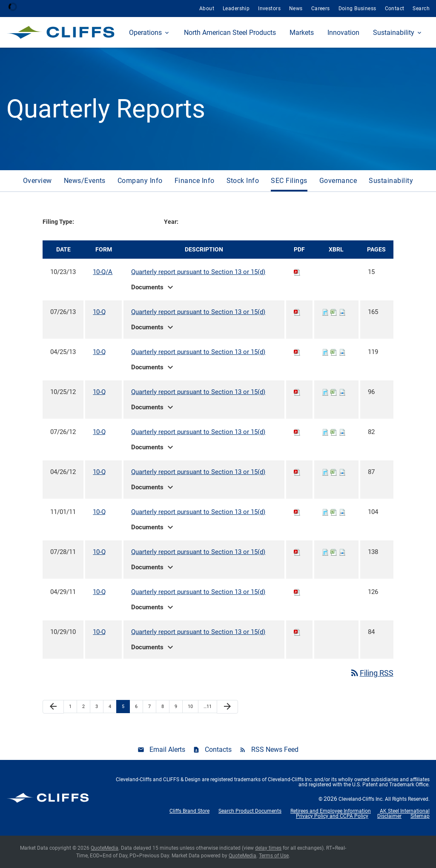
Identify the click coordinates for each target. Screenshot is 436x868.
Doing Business (357, 9)
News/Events (85, 181)
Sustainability (394, 33)
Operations (145, 33)
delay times (268, 848)
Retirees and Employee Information (331, 811)
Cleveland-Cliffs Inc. (361, 799)
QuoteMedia (105, 848)
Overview (37, 181)
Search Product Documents (250, 811)
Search (421, 9)
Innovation (343, 33)
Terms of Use (274, 856)
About (207, 9)
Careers (321, 9)
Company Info (140, 181)
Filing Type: (58, 222)
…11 (208, 707)
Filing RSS (371, 673)
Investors (269, 9)
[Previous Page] (53, 707)
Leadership (236, 9)
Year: (171, 222)
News (296, 9)
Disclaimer (389, 816)
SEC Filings (289, 181)
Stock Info (243, 181)
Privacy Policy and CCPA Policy (332, 816)
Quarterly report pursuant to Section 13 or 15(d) (198, 272)
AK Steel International (405, 811)
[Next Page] (227, 707)
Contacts (218, 750)
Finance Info (195, 181)
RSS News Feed (275, 750)
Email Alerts (167, 750)
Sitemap (420, 816)
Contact (395, 9)
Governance (338, 181)
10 (190, 707)
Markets (302, 33)
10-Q (99, 312)
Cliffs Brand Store (189, 811)
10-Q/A (103, 272)
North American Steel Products (230, 33)
